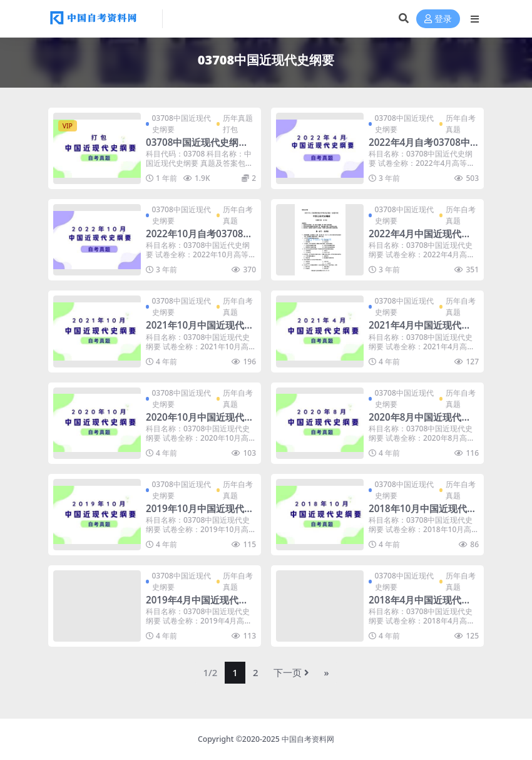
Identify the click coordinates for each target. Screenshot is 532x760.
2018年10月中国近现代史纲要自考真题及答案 (422, 514)
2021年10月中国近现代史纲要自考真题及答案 (200, 331)
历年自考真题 (461, 124)
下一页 (291, 672)
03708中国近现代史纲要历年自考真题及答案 (197, 148)
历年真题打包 (238, 124)
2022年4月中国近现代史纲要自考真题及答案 (420, 239)
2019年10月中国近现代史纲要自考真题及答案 (200, 514)
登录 (438, 19)
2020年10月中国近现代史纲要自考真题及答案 (200, 423)
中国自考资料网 (308, 739)
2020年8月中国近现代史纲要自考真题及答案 (420, 423)
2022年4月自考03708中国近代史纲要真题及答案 (420, 148)
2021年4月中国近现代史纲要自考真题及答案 (420, 331)
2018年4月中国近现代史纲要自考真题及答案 (420, 605)
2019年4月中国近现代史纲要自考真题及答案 (197, 605)
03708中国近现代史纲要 (182, 124)
